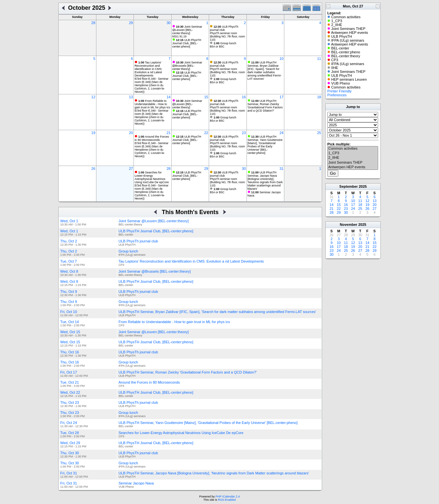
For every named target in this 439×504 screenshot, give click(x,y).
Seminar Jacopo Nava (136, 483)
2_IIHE (353, 158)
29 (131, 23)
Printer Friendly (340, 91)
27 (131, 169)
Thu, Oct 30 (70, 453)
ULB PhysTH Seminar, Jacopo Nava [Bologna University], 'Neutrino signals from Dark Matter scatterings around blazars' (265, 181)
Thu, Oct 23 (70, 402)
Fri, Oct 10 (69, 312)
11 (319, 59)
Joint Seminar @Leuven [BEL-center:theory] (187, 30)
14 (168, 97)
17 (281, 97)
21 (168, 133)
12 (93, 97)
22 (206, 133)
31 (281, 169)
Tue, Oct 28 (70, 433)
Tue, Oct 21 (70, 382)
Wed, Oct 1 (69, 221)
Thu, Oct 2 (69, 241)
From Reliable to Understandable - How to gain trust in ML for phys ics (152, 104)
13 (131, 97)
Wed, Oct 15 (70, 332)
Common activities (353, 149)
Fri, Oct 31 (69, 473)
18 (319, 97)
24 (281, 133)
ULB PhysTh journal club (224, 28)
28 (93, 23)
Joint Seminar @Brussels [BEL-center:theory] (187, 66)
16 (244, 97)
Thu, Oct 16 (70, 352)
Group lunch (225, 43)
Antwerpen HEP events (353, 167)
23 (244, 133)
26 (93, 169)
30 (168, 23)
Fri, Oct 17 (69, 372)
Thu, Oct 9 (69, 292)
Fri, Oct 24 (69, 423)
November (348, 225)
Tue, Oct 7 (69, 261)
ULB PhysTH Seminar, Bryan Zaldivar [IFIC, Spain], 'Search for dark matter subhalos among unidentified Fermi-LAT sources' (265, 71)
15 (206, 97)
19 (93, 133)
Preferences (337, 95)
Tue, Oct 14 (70, 322)
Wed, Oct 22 (70, 392)
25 (319, 133)
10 (281, 59)
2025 (363, 186)
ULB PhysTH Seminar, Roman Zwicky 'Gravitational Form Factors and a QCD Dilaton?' (265, 106)
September (349, 186)
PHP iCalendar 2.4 (228, 497)
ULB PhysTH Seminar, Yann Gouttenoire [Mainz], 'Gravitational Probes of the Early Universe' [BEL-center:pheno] (265, 145)
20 (131, 133)
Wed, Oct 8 (69, 271)
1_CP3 (353, 153)
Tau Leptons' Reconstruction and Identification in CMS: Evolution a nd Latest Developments (148, 69)
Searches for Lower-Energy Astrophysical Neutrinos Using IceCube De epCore (152, 177)
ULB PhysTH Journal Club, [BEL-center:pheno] (187, 43)
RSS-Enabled (227, 500)
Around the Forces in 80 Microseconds (152, 138)
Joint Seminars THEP (353, 163)
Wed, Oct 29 (70, 443)
